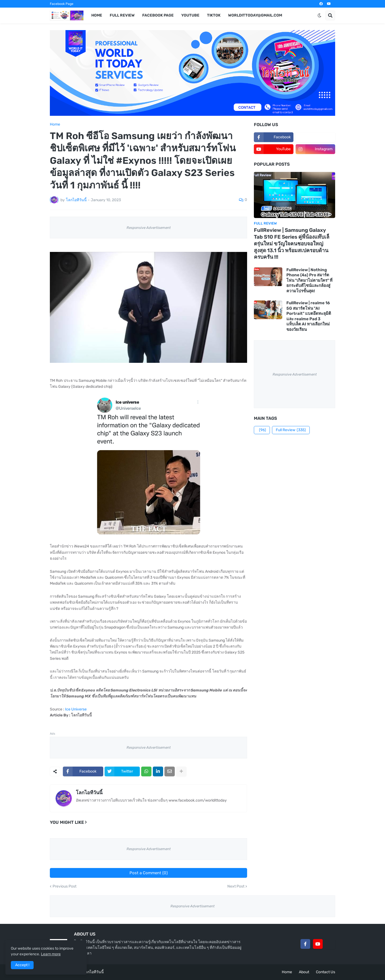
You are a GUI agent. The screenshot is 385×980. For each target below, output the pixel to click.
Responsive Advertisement (149, 228)
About (304, 972)
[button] (319, 15)
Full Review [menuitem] (122, 15)
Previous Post (64, 886)
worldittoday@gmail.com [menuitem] (255, 15)
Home (55, 124)
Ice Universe (76, 709)
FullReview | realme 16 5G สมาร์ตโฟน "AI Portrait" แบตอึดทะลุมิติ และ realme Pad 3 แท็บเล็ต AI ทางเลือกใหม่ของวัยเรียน (309, 316)
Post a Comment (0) (149, 873)
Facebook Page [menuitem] (158, 15)
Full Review (291, 430)
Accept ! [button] (22, 965)
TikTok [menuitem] (214, 15)
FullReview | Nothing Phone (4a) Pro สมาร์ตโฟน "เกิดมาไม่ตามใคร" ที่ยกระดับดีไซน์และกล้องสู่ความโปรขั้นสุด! (309, 280)
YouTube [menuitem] (190, 15)
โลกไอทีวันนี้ (89, 793)
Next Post (236, 886)
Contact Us (326, 972)
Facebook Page (62, 4)
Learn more (51, 954)
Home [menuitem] (97, 15)
